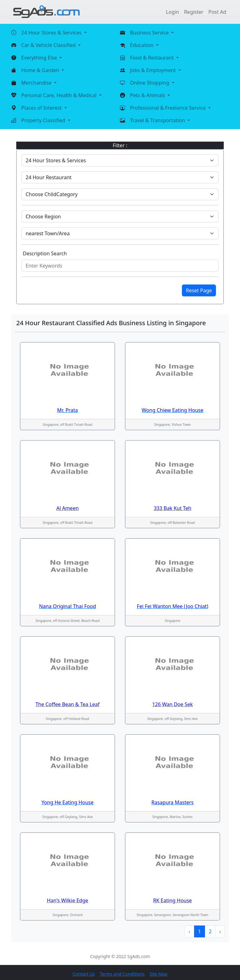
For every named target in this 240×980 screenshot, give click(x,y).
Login (172, 12)
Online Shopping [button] (150, 83)
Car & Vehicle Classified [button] (49, 45)
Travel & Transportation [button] (158, 120)
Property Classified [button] (44, 120)
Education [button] (142, 45)
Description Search (45, 253)
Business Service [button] (150, 33)
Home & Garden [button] (41, 70)
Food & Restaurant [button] (152, 58)
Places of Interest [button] (42, 108)
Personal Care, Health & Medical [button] (60, 95)
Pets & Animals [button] (148, 95)
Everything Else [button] (40, 58)
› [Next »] (220, 931)
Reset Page (199, 290)
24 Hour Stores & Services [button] (52, 33)
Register (194, 12)
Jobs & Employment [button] (154, 70)
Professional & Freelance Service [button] (168, 108)
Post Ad (217, 12)
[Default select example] (120, 160)
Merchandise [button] (37, 83)
